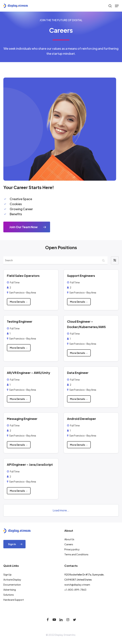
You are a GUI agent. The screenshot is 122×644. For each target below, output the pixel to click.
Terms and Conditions (76, 554)
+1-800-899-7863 (75, 590)
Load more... (61, 510)
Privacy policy (72, 549)
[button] (115, 260)
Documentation (12, 585)
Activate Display (12, 580)
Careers (69, 544)
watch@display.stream (77, 585)
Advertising (10, 590)
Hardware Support (14, 600)
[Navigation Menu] (117, 6)
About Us (69, 539)
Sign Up (7, 574)
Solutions (9, 595)
